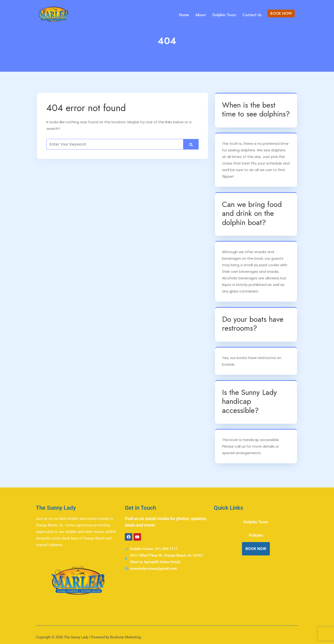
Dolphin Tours (224, 15)
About (201, 15)
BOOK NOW (281, 13)
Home (184, 15)
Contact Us (252, 15)
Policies (256, 535)
